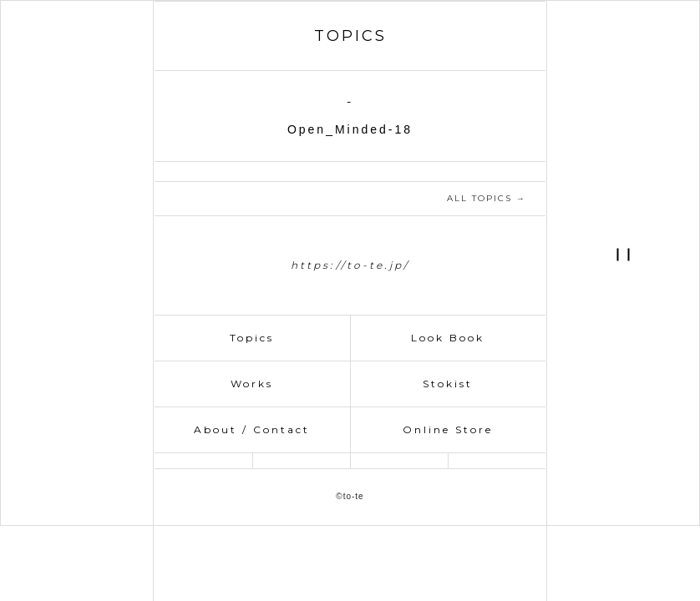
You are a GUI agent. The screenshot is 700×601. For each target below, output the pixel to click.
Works (252, 384)
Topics (252, 338)
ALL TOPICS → (487, 198)
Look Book (448, 338)
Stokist (448, 384)
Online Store (448, 429)
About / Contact (252, 429)
